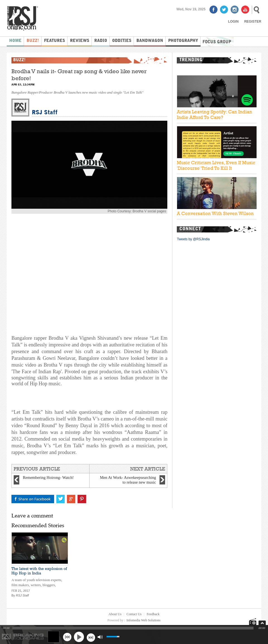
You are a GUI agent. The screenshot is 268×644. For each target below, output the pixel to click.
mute (100, 637)
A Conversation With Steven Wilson (215, 213)
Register (253, 22)
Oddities (122, 41)
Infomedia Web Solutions (144, 620)
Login (233, 22)
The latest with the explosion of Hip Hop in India (39, 571)
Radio (101, 41)
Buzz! (33, 41)
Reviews (80, 41)
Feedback (153, 614)
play (79, 637)
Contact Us (134, 614)
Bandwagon (150, 41)
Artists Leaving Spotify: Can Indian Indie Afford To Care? (214, 115)
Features (55, 41)
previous (67, 637)
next (91, 637)
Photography (183, 41)
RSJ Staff (45, 113)
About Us (115, 614)
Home (15, 41)
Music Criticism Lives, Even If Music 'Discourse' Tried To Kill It (216, 165)
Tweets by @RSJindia (193, 239)
